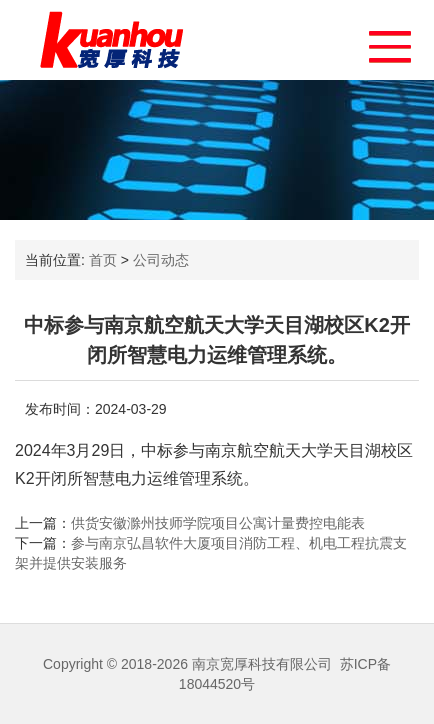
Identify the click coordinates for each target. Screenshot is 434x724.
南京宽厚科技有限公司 (262, 664)
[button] (380, 41)
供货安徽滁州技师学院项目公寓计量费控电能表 (218, 523)
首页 (103, 260)
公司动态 (161, 260)
